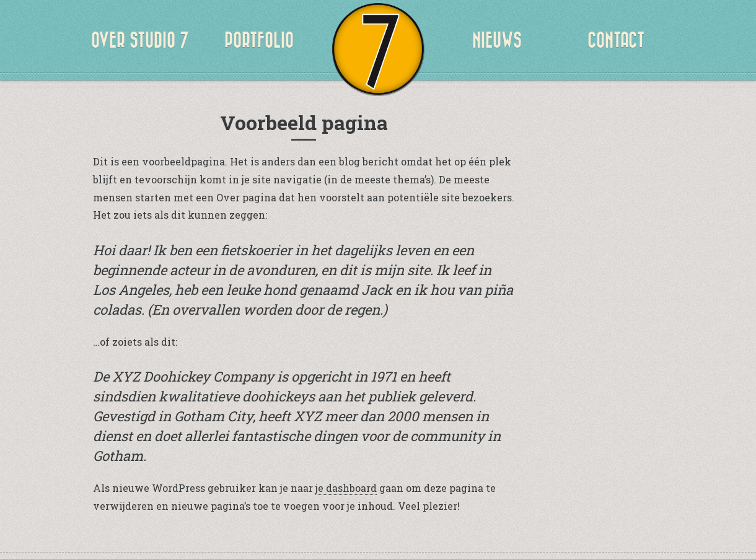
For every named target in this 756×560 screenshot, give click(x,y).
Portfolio (259, 40)
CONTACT (616, 40)
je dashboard (346, 488)
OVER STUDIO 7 (140, 40)
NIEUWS (497, 40)
